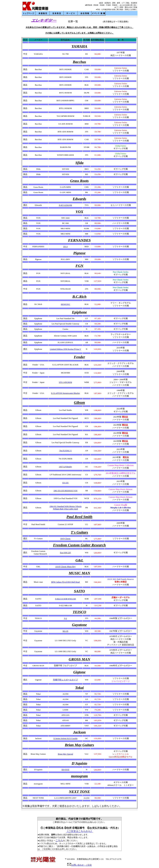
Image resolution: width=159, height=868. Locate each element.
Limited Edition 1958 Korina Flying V (65, 349)
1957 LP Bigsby (65, 467)
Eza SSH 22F (65, 553)
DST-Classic (65, 539)
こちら (59, 840)
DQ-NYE (66, 770)
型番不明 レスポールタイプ (65, 680)
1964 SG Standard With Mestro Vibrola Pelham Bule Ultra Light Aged (66, 508)
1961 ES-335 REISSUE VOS (65, 491)
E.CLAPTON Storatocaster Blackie (65, 393)
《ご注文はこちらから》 (79, 831)
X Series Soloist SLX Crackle (65, 738)
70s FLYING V (65, 451)
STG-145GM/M (65, 382)
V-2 (65, 618)
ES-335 (65, 483)
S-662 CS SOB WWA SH (65, 599)
